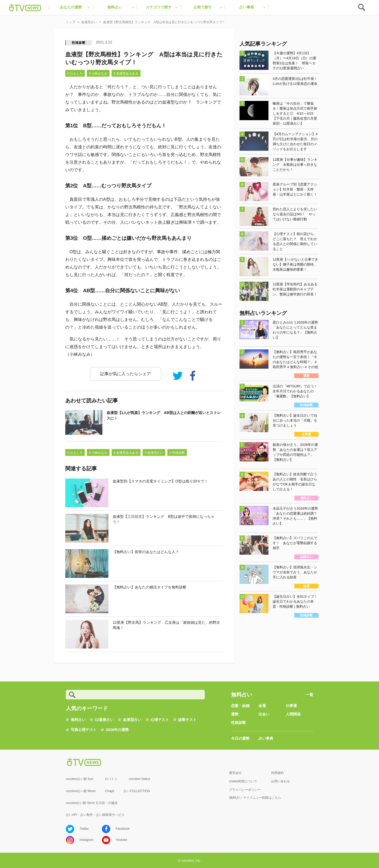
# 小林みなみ (98, 74)
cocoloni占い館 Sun (80, 779)
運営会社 (235, 773)
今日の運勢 (240, 738)
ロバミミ (111, 779)
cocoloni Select (139, 779)
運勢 (235, 714)
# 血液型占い (154, 453)
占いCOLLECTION (137, 791)
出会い (264, 714)
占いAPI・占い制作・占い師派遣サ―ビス (95, 815)
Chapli (109, 791)
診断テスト (187, 720)
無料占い (78, 720)
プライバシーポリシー (245, 790)
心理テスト (160, 720)
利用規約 (277, 773)
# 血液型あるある (126, 74)
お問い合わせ (281, 781)
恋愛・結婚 (240, 706)
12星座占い (104, 720)
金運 (262, 706)
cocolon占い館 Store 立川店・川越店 (92, 803)
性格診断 (79, 43)
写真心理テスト (84, 730)
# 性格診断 (177, 453)
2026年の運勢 (117, 730)
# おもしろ (75, 74)
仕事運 (291, 706)
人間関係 (293, 714)
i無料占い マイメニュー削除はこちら (255, 798)
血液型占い (132, 720)
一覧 (310, 695)
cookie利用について (243, 781)
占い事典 (266, 738)
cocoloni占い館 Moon (81, 791)
